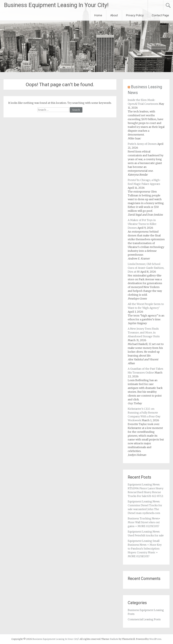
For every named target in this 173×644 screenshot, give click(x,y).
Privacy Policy (135, 15)
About (114, 15)
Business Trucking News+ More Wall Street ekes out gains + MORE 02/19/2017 (144, 522)
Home (98, 15)
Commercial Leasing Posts (144, 619)
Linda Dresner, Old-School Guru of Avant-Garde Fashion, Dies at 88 (146, 268)
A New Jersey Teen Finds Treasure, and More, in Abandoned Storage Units (144, 332)
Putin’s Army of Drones (142, 144)
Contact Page (160, 15)
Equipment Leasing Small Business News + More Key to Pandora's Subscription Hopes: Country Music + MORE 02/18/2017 (145, 549)
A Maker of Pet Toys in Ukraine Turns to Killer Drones (142, 224)
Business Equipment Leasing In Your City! (56, 5)
